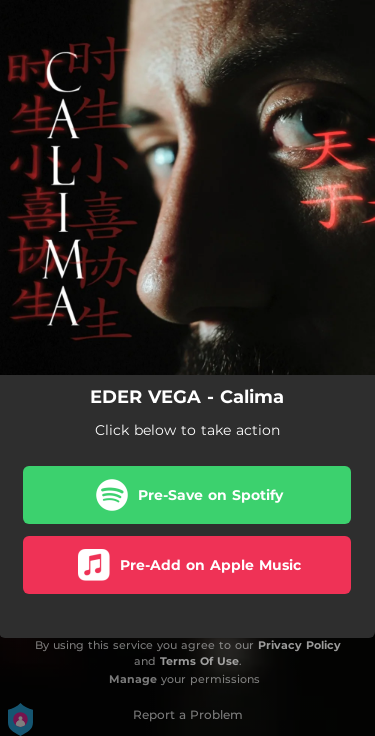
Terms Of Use (199, 661)
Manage (133, 679)
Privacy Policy (299, 645)
